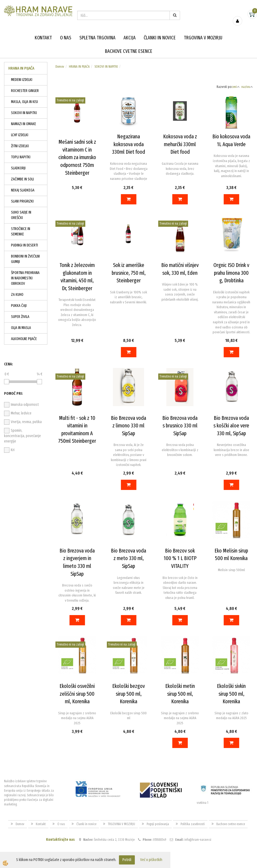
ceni (236, 87)
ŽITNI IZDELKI (20, 146)
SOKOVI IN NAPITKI (24, 113)
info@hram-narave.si (198, 840)
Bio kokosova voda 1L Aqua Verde (231, 140)
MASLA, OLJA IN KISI (24, 102)
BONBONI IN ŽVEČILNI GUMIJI (25, 259)
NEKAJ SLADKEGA (23, 190)
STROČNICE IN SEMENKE (21, 231)
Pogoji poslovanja (158, 824)
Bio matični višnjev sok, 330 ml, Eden (180, 269)
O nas (66, 38)
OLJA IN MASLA (21, 328)
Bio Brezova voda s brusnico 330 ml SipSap (180, 426)
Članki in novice (160, 38)
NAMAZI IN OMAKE (24, 124)
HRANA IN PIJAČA (79, 67)
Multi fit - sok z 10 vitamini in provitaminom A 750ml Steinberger (77, 430)
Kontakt (43, 38)
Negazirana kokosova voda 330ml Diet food (128, 144)
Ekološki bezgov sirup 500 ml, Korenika (128, 694)
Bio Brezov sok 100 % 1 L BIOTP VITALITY (180, 558)
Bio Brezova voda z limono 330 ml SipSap (128, 426)
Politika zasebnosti (193, 824)
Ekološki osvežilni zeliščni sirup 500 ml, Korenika (77, 694)
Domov (60, 67)
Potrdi (127, 860)
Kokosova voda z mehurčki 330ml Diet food (180, 144)
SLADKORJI (18, 168)
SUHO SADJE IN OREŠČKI (21, 215)
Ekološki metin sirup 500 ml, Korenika (180, 694)
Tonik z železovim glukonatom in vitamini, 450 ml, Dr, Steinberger (77, 277)
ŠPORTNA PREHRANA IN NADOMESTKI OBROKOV (25, 278)
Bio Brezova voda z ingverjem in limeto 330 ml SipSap (77, 562)
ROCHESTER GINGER (25, 91)
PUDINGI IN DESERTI (24, 245)
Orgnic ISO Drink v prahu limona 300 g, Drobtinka (231, 273)
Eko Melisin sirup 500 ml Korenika (231, 555)
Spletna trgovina (97, 38)
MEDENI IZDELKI (22, 80)
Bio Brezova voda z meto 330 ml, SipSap (128, 558)
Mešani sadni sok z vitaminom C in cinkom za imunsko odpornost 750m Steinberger (77, 157)
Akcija (130, 38)
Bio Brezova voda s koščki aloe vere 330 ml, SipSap (231, 426)
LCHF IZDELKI (20, 135)
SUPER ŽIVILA (20, 317)
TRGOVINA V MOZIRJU (203, 38)
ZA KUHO (17, 295)
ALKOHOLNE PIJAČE (24, 339)
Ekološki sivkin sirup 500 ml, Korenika (231, 694)
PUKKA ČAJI (19, 306)
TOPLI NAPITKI (21, 157)
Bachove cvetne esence (129, 51)
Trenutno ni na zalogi (70, 100)
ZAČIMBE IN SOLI (22, 179)
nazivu (247, 87)
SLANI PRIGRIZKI (22, 201)
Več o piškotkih (151, 860)
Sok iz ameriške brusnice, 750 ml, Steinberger (129, 273)
